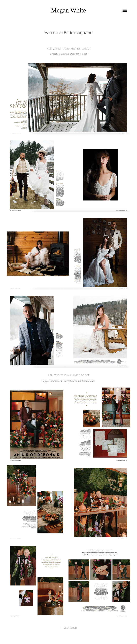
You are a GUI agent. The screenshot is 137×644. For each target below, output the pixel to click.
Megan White (68, 10)
